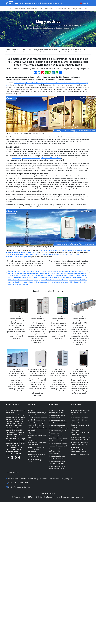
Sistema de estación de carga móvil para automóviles (36, 450)
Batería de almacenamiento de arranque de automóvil (78, 450)
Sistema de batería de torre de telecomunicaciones (59, 422)
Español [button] (84, 3)
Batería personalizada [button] (63, 9)
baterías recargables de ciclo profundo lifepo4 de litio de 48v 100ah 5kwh (36, 158)
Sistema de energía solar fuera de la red (58, 432)
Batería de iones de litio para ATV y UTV (36, 456)
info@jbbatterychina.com (21, 487)
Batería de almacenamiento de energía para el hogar (80, 432)
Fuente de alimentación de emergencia (37, 429)
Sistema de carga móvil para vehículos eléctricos (79, 443)
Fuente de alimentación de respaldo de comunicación (37, 419)
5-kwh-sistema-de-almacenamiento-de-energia (43, 278)
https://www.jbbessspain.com (80, 69)
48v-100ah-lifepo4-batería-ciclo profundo (70, 276)
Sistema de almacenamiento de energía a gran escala (37, 413)
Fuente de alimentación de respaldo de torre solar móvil (80, 413)
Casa (11, 9)
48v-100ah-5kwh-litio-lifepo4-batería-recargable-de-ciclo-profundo (36, 273)
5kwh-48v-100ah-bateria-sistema (71, 278)
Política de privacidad (48, 493)
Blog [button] (74, 9)
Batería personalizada (57, 441)
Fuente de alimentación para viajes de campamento (58, 437)
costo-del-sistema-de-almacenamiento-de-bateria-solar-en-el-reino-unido (48, 282)
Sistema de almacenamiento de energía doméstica (37, 435)
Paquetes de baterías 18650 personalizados (57, 467)
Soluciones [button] (39, 9)
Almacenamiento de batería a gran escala (57, 412)
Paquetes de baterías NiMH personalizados (57, 457)
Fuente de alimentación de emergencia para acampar (80, 438)
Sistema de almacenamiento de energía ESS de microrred (37, 442)
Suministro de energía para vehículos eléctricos (36, 424)
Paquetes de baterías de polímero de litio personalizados (58, 451)
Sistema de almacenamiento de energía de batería (80, 425)
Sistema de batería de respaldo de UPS (57, 417)
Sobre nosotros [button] (19, 9)
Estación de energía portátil (35, 461)
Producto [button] (30, 9)
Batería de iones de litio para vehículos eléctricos (79, 419)
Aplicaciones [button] (49, 9)
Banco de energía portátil (80, 455)
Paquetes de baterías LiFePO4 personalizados (57, 462)
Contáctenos (83, 9)
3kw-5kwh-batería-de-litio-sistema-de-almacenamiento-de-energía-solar (32, 271)
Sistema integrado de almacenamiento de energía (59, 427)
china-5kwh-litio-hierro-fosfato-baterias (55, 280)
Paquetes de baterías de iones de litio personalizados (59, 445)
